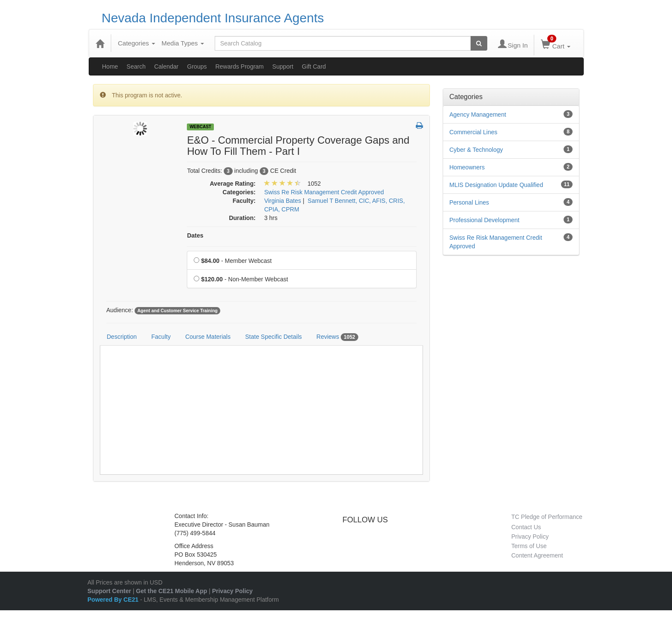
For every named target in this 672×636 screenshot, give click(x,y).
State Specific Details (273, 337)
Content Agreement (537, 555)
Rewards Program (239, 66)
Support (283, 66)
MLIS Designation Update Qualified (496, 185)
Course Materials (208, 337)
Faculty (161, 337)
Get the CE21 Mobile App (171, 591)
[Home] (100, 43)
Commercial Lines (474, 132)
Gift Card (314, 66)
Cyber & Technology (476, 150)
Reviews (337, 337)
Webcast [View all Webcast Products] (200, 127)
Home (110, 66)
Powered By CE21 (114, 600)
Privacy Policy (530, 537)
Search (136, 66)
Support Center (109, 591)
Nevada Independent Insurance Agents (213, 18)
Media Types (183, 43)
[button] (419, 126)
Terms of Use (529, 546)
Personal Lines (469, 202)
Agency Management (478, 115)
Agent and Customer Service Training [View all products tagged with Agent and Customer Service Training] (177, 310)
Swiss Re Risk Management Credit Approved (496, 242)
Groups (197, 66)
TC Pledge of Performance (547, 517)
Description (122, 337)
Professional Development (484, 220)
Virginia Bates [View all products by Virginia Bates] (282, 201)
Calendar (166, 66)
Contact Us (526, 527)
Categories (136, 43)
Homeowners (467, 167)
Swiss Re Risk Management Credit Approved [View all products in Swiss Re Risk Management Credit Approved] (324, 192)
